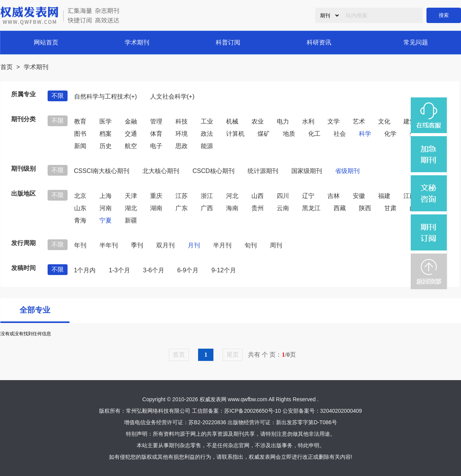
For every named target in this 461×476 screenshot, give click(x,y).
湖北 (131, 208)
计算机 (235, 134)
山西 (258, 196)
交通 (131, 134)
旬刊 (251, 245)
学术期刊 (137, 42)
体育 (156, 134)
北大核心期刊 (161, 171)
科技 (182, 121)
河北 (232, 196)
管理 (156, 121)
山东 (80, 208)
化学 (390, 134)
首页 (7, 67)
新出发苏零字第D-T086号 (307, 422)
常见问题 (416, 42)
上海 (106, 196)
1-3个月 (119, 270)
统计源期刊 (263, 171)
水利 (308, 121)
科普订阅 (228, 42)
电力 (283, 121)
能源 (207, 146)
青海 (80, 220)
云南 (283, 208)
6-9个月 (188, 270)
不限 (58, 96)
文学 (334, 121)
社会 (340, 134)
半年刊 (109, 245)
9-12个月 (224, 270)
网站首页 (46, 42)
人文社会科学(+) (172, 96)
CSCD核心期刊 (213, 171)
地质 (289, 134)
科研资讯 (319, 42)
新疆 (131, 220)
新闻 (80, 146)
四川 (283, 196)
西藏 (340, 208)
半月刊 (222, 245)
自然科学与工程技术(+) (106, 96)
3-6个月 (154, 270)
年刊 (80, 245)
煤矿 (264, 134)
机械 (232, 121)
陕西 (365, 208)
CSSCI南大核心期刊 (102, 171)
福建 (384, 196)
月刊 (194, 245)
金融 (131, 121)
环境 (182, 134)
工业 (207, 121)
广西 (207, 208)
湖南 (156, 208)
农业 (258, 121)
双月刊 (165, 245)
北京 (80, 196)
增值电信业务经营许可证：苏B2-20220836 (175, 422)
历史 (106, 146)
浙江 (207, 196)
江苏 (182, 196)
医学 (106, 121)
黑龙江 (311, 208)
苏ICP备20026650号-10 (253, 411)
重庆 (156, 196)
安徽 (359, 196)
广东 (182, 208)
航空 (131, 146)
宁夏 (106, 220)
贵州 (258, 208)
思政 (182, 146)
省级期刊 (347, 171)
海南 (232, 208)
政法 (207, 134)
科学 (365, 134)
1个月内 (85, 270)
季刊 (137, 245)
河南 (106, 208)
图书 (80, 134)
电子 (156, 146)
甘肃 (390, 208)
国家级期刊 (307, 171)
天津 (131, 196)
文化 (384, 121)
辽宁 (308, 196)
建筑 (410, 121)
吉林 (334, 196)
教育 (80, 121)
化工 (314, 134)
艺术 (359, 121)
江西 (410, 196)
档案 (106, 134)
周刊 (276, 245)
